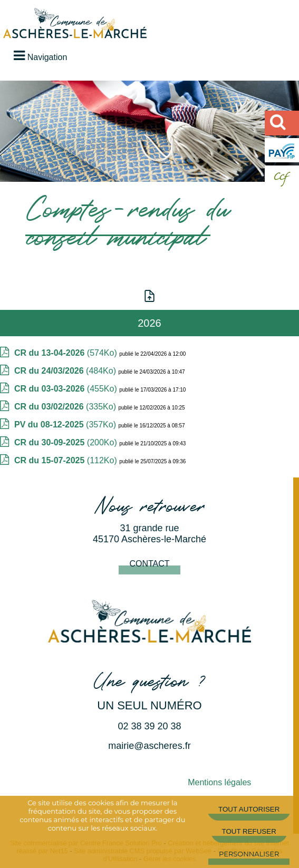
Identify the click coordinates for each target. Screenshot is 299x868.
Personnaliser (249, 854)
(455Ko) (67, 389)
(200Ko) (67, 442)
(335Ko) (66, 407)
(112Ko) (67, 460)
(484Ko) (66, 371)
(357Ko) (66, 425)
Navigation (47, 57)
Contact (149, 564)
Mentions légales (219, 782)
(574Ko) (67, 353)
